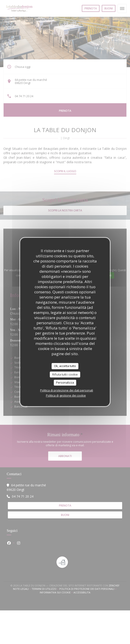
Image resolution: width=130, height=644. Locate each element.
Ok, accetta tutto (65, 366)
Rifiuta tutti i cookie (65, 374)
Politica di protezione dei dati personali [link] (67, 390)
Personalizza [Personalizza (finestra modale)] (65, 382)
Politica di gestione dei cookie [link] (66, 395)
